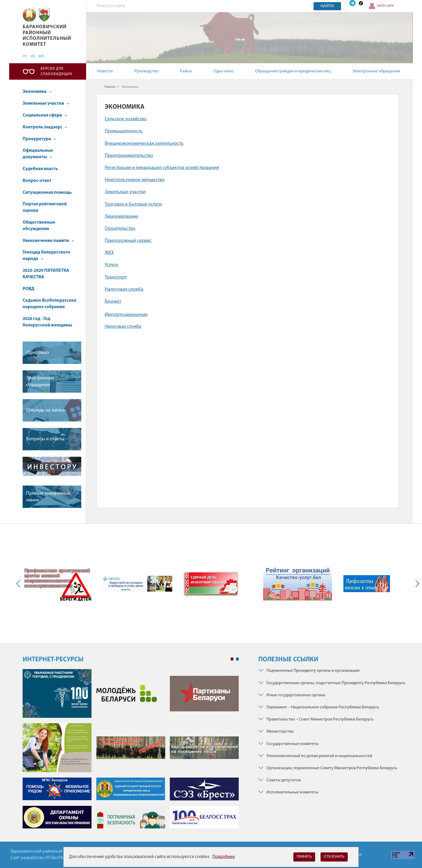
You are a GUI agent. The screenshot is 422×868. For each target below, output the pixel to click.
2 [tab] (237, 659)
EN (33, 57)
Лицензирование (122, 217)
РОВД (29, 289)
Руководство (146, 71)
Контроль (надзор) (45, 127)
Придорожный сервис (128, 241)
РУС (25, 57)
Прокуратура (39, 139)
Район (186, 71)
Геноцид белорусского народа (46, 256)
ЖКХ (109, 253)
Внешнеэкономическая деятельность (144, 144)
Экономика (37, 92)
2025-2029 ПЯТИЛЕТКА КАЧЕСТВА (46, 274)
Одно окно (224, 71)
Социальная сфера (45, 115)
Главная (110, 87)
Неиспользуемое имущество (135, 180)
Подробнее (224, 857)
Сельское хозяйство (126, 119)
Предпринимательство (129, 156)
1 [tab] (232, 659)
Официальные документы (38, 154)
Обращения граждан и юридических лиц (293, 71)
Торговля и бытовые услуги (133, 204)
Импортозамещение (126, 315)
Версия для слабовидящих (57, 71)
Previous (19, 584)
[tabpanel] (131, 751)
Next (416, 584)
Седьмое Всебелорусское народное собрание (50, 304)
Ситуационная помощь (47, 193)
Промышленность (124, 131)
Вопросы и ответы (45, 439)
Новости (105, 71)
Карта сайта (386, 6)
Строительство (120, 229)
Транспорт (116, 277)
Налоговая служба (124, 289)
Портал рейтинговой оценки (45, 207)
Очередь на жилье (45, 410)
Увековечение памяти (48, 241)
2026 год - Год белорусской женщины (47, 322)
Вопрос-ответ (37, 181)
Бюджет (113, 302)
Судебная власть (40, 169)
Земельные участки (46, 103)
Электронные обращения (376, 71)
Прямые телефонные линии (48, 497)
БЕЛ (41, 57)
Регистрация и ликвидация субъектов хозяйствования (162, 168)
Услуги (111, 265)
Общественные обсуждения (39, 226)
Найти (327, 6)
